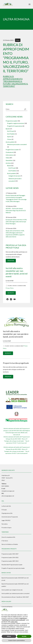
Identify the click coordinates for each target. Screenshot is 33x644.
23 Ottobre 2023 (8, 40)
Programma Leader (11, 121)
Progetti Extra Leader (12, 150)
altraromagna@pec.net (8, 496)
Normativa (5, 524)
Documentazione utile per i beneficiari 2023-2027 (15, 597)
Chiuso (9, 139)
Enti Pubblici (11, 134)
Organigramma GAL (7, 513)
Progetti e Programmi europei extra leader (13, 568)
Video (18, 40)
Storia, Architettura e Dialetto (10, 544)
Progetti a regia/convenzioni (16, 123)
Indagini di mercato (14, 176)
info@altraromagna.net (8, 491)
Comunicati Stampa (7, 607)
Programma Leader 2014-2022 (10, 557)
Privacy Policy (10, 288)
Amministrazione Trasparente (10, 517)
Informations (10, 155)
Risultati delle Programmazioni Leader (12, 565)
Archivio (8, 163)
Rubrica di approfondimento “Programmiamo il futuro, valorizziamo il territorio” (15, 81)
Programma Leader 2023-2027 (10, 554)
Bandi (7, 129)
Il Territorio (5, 541)
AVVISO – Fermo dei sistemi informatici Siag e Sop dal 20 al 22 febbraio (16, 210)
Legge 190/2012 (6, 520)
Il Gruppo (4, 510)
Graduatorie (9, 152)
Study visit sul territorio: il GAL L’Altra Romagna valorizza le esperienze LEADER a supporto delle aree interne (15, 234)
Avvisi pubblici (10, 142)
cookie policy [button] (14, 622)
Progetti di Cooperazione (15, 126)
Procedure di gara (6, 528)
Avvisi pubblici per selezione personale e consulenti (16, 593)
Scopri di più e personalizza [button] (16, 640)
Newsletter (9, 160)
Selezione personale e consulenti (17, 144)
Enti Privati (11, 131)
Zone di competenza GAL (8, 537)
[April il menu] (30, 4)
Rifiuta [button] (9, 636)
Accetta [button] (24, 636)
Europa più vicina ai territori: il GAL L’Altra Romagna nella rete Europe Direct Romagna (16, 222)
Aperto (9, 137)
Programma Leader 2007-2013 (10, 561)
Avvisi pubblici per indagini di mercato (12, 590)
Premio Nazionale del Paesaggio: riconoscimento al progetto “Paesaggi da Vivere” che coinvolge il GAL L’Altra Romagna (16, 198)
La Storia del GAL (6, 506)
